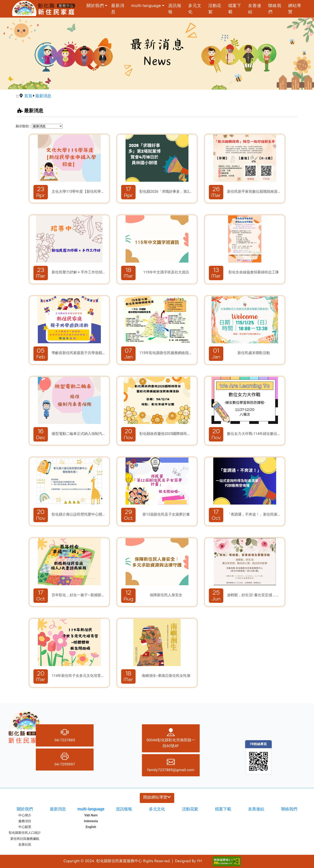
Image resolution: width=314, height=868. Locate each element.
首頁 (28, 96)
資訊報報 (175, 9)
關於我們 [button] (95, 6)
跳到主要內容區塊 (8, 9)
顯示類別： (24, 126)
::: (81, 9)
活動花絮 (215, 9)
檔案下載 (235, 9)
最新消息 (118, 9)
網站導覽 (295, 9)
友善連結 (255, 9)
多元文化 (195, 9)
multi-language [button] (146, 6)
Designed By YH (188, 861)
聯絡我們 (275, 9)
